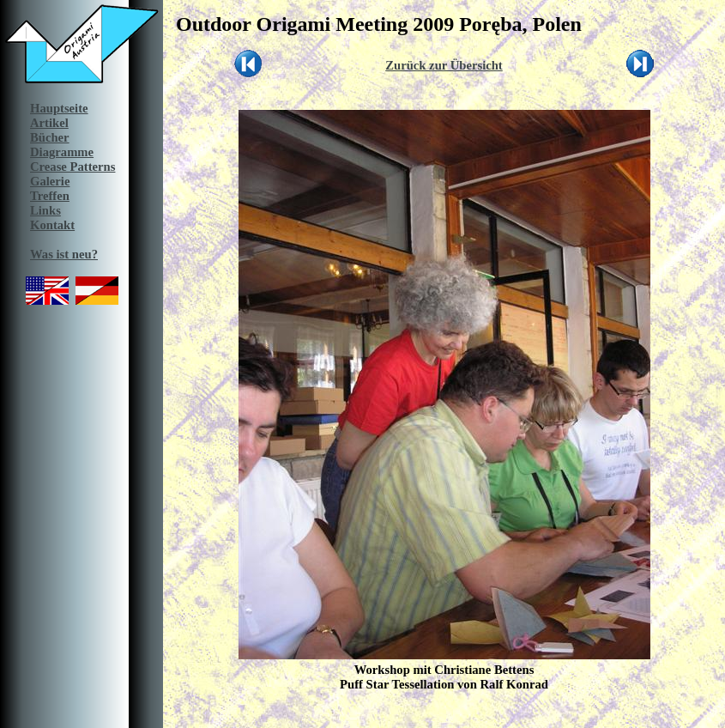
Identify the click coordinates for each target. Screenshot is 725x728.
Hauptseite (59, 108)
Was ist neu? (64, 254)
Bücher (50, 137)
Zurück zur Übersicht (444, 65)
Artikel (49, 123)
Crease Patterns (72, 167)
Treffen (50, 196)
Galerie (50, 181)
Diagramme (62, 152)
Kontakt (52, 225)
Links (45, 210)
